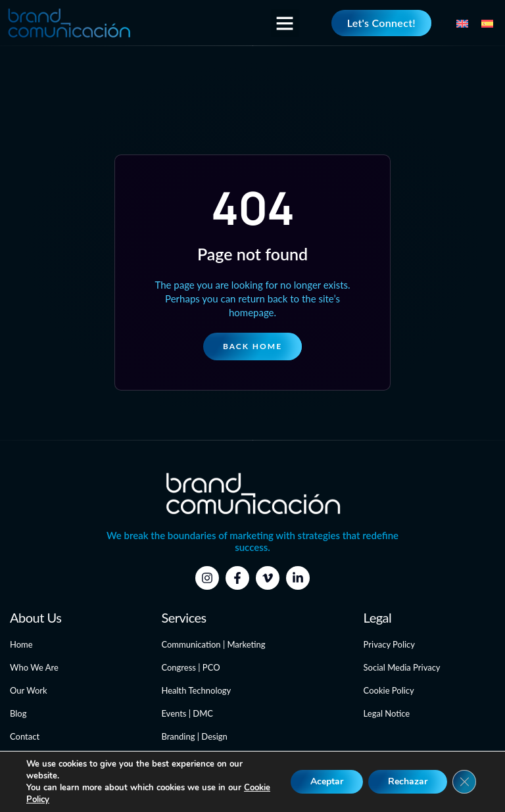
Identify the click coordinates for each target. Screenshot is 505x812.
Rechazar (408, 781)
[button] (285, 23)
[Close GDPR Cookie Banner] (464, 782)
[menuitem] (462, 22)
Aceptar (327, 781)
